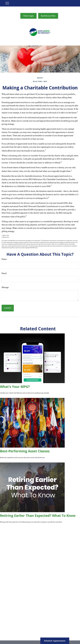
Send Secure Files (48, 16)
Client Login (28, 16)
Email (4, 273)
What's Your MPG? (15, 387)
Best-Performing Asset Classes (25, 451)
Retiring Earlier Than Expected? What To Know (38, 516)
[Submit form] (8, 308)
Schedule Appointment (55, 641)
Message (5, 287)
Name (4, 259)
